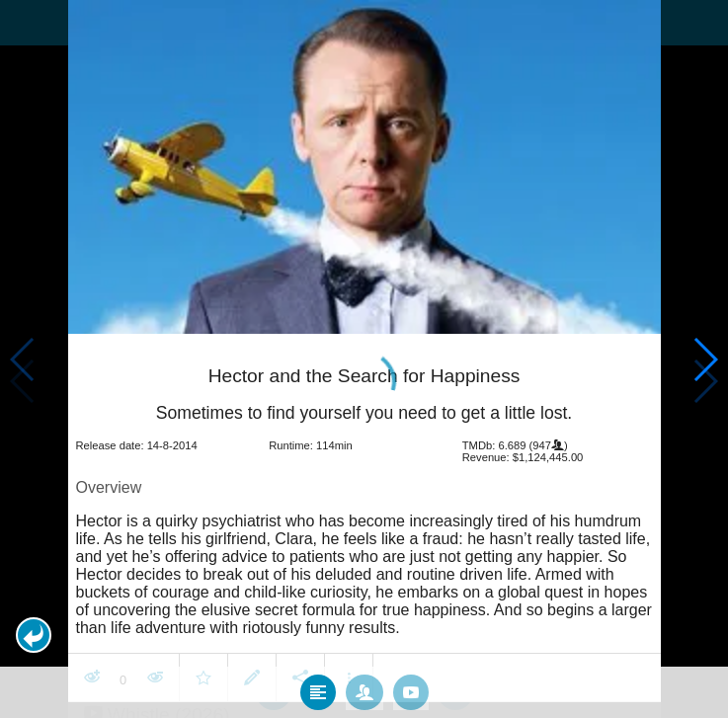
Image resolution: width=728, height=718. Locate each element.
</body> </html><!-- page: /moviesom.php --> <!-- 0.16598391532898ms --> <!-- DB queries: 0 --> (364, 359)
